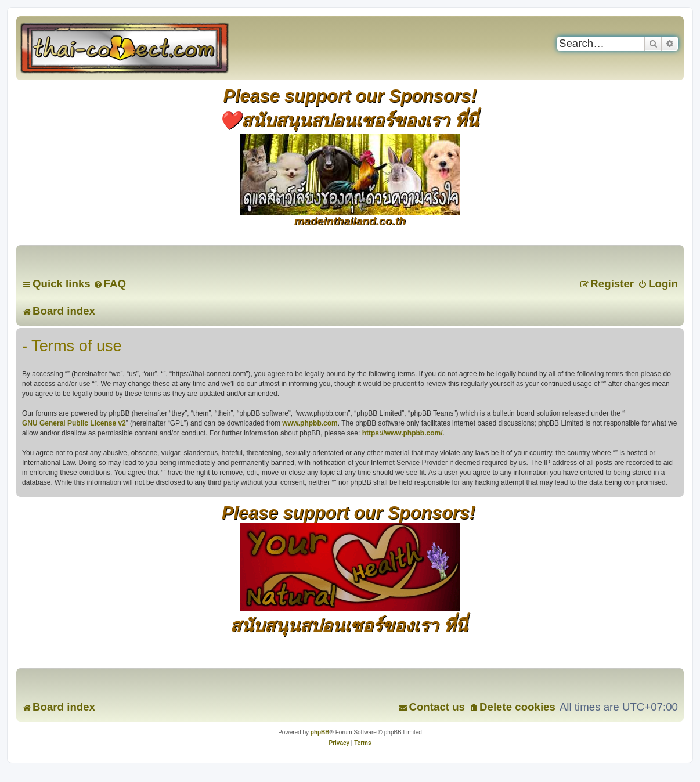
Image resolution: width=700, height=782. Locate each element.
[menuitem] (110, 284)
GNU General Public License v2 (74, 423)
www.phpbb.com (310, 423)
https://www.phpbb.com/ (403, 433)
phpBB (320, 732)
